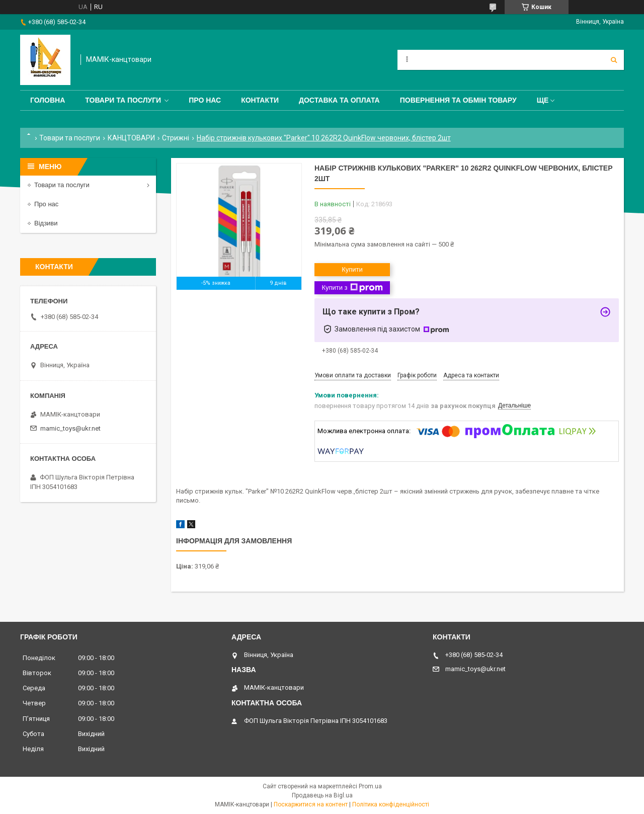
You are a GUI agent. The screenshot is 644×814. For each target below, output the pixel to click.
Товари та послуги (123, 100)
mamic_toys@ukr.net (70, 428)
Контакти (260, 100)
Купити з (352, 288)
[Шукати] (614, 60)
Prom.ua (370, 786)
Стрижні (176, 138)
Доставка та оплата (339, 100)
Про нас (205, 100)
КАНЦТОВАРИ (131, 138)
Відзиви (46, 223)
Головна (48, 100)
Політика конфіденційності (391, 804)
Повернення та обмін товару (458, 100)
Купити (352, 269)
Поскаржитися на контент (311, 804)
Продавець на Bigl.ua (322, 795)
